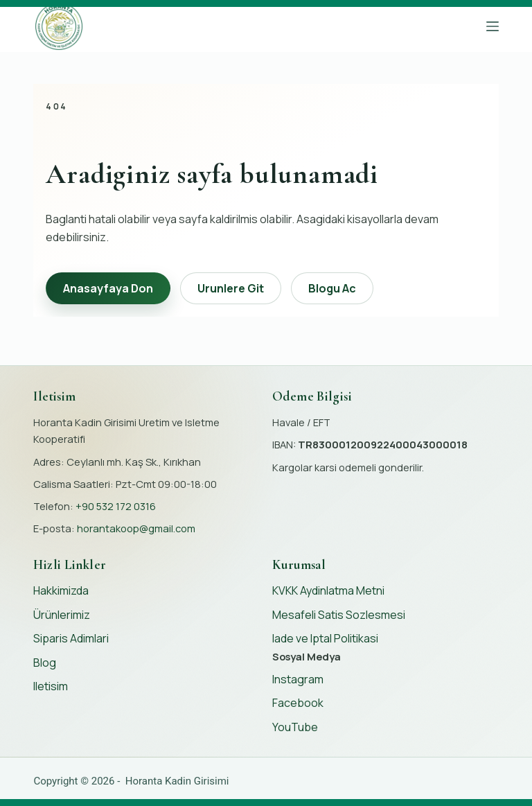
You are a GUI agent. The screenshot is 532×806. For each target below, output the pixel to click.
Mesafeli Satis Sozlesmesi (339, 615)
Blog (45, 663)
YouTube (295, 727)
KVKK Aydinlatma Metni (328, 590)
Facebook (298, 703)
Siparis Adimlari (71, 638)
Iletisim (51, 686)
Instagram (298, 679)
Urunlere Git (231, 288)
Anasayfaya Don (108, 288)
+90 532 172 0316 (116, 506)
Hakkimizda (61, 590)
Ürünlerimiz (62, 615)
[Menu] (493, 26)
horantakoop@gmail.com (136, 528)
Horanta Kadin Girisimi (177, 781)
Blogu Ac (332, 288)
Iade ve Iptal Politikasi (325, 638)
